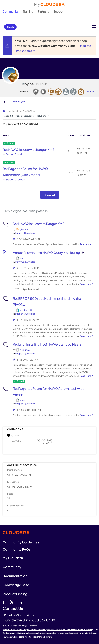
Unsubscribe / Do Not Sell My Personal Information (70, 629)
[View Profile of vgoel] (23, 258)
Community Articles (25, 262)
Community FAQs (17, 549)
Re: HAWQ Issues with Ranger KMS (29, 149)
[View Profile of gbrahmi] (24, 229)
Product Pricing (15, 594)
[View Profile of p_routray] (25, 350)
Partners (43, 11)
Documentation (15, 576)
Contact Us (13, 609)
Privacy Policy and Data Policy (34, 629)
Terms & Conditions (11, 629)
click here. (48, 637)
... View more (86, 245)
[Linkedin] (20, 602)
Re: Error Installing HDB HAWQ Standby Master (48, 344)
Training (28, 11)
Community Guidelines (21, 542)
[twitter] (12, 602)
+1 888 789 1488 (21, 615)
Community (10, 11)
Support (59, 11)
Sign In (10, 27)
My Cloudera (13, 558)
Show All (50, 195)
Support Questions (16, 154)
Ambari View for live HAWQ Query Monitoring (47, 252)
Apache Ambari (31, 289)
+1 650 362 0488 (42, 620)
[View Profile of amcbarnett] (26, 310)
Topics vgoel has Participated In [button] (26, 211)
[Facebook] (4, 602)
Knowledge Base (16, 585)
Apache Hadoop (17, 633)
